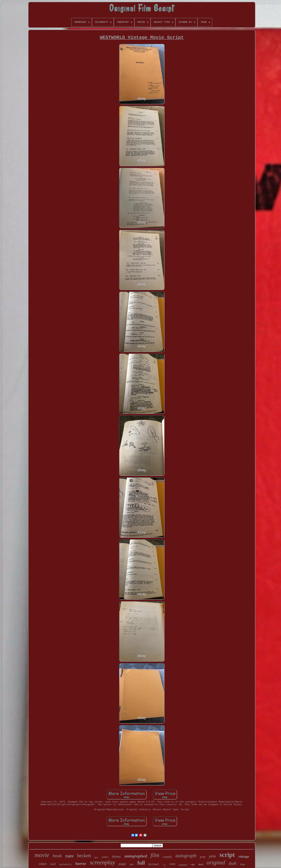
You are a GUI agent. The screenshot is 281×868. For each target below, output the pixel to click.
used (53, 864)
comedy (167, 857)
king (242, 864)
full (141, 863)
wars (172, 864)
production (183, 865)
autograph (186, 856)
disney (116, 856)
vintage (244, 856)
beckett (84, 856)
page (122, 864)
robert (43, 864)
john (212, 856)
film (155, 855)
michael (154, 864)
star (132, 864)
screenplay (103, 862)
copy (193, 864)
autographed (136, 856)
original (216, 862)
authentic (65, 864)
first (96, 857)
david (201, 864)
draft (233, 863)
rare (69, 856)
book (57, 856)
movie (42, 855)
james (105, 857)
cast (164, 865)
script (227, 855)
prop (203, 857)
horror (81, 864)
